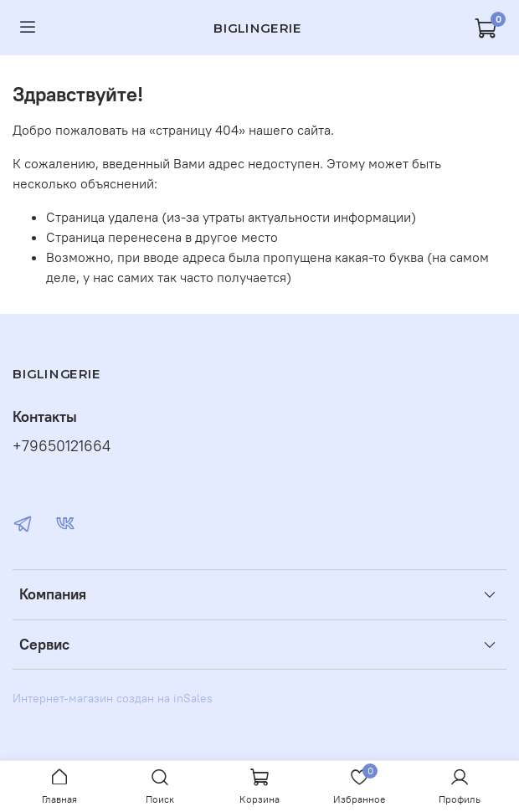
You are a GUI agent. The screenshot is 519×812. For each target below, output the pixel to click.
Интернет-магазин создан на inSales (113, 698)
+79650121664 (62, 446)
